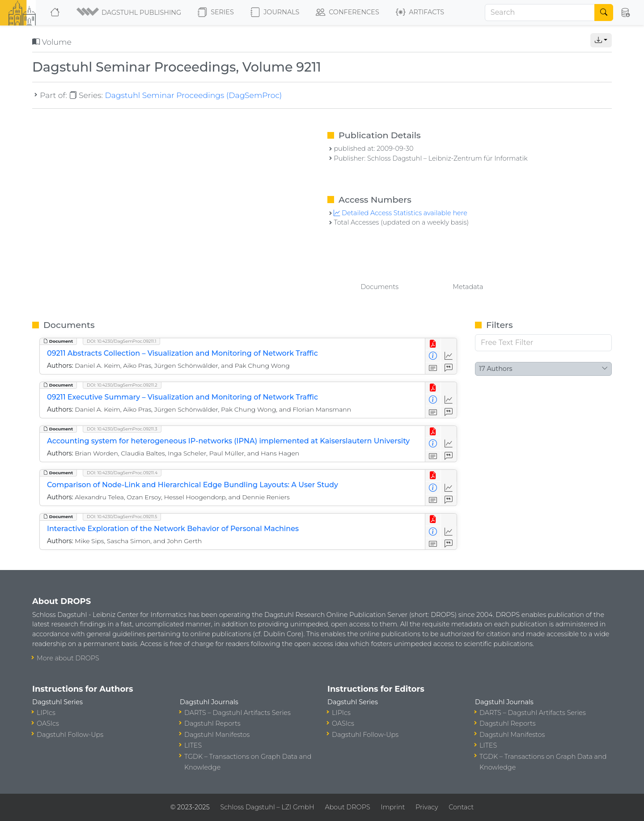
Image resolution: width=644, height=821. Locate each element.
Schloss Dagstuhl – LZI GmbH (267, 807)
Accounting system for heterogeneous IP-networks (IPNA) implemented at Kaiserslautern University (228, 441)
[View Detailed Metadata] (433, 356)
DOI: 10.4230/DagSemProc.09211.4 (122, 473)
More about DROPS (68, 658)
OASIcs (48, 723)
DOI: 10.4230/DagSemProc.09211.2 (122, 385)
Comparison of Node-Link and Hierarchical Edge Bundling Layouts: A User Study (193, 485)
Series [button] (216, 13)
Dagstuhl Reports (212, 723)
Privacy (427, 807)
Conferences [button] (347, 13)
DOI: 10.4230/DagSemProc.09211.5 (122, 517)
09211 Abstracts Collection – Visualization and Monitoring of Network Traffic (182, 353)
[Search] (540, 13)
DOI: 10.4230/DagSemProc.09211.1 (121, 341)
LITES (193, 745)
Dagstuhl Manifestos (217, 735)
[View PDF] (433, 344)
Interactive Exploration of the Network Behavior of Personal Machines (173, 529)
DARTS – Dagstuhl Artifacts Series (237, 713)
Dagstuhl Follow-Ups (70, 735)
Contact (461, 807)
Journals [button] (275, 13)
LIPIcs (46, 713)
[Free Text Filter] (543, 343)
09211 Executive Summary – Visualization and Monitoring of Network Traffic (182, 397)
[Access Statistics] (449, 356)
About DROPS (347, 807)
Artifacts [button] (420, 13)
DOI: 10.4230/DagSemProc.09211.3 (122, 429)
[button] (129, 13)
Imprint (393, 807)
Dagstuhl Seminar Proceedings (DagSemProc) (193, 95)
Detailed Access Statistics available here (400, 213)
